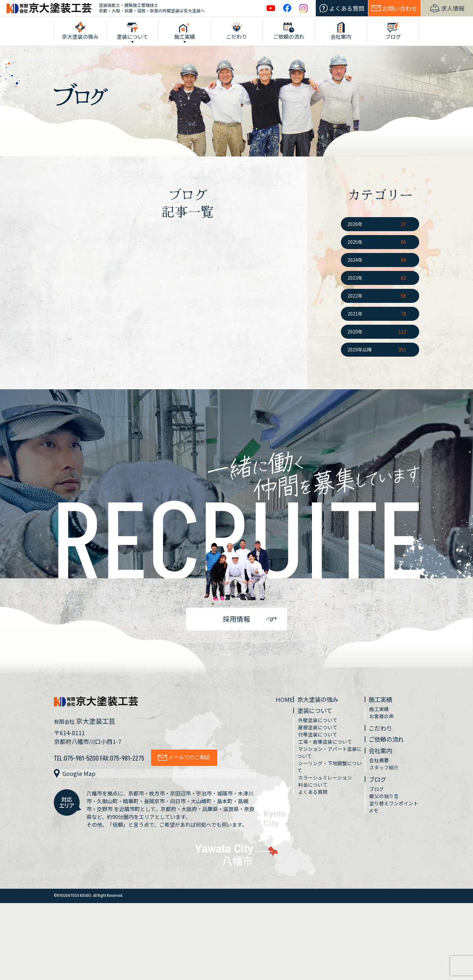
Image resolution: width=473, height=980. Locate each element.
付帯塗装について (319, 741)
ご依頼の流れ (389, 745)
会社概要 (380, 767)
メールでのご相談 (186, 760)
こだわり (382, 733)
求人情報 (447, 8)
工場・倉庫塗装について (327, 749)
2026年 (355, 224)
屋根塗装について (319, 733)
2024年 (355, 260)
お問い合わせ (394, 8)
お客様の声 (382, 721)
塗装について (318, 714)
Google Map (76, 776)
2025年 (355, 242)
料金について (314, 795)
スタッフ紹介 (385, 775)
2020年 (355, 332)
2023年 (355, 278)
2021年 (355, 314)
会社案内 (382, 757)
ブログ (379, 787)
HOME (285, 703)
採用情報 (236, 621)
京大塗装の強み (321, 703)
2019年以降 (359, 349)
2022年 (355, 296)
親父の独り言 (385, 806)
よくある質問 (342, 8)
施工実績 (382, 703)
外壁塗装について (319, 725)
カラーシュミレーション (327, 788)
